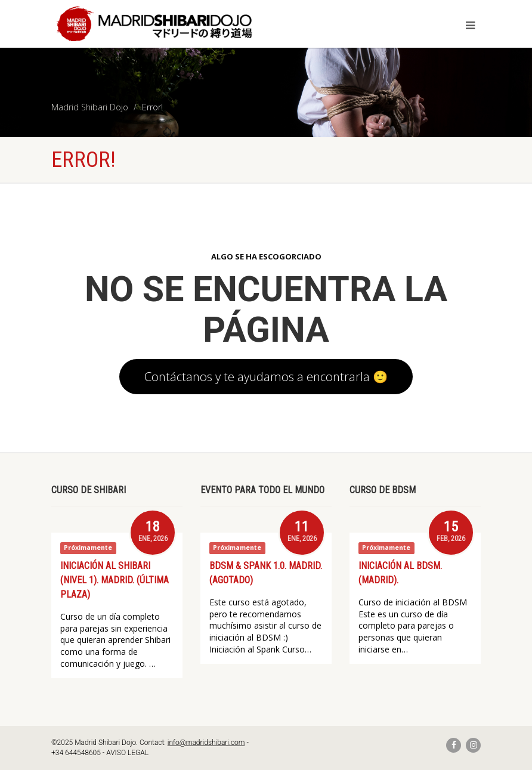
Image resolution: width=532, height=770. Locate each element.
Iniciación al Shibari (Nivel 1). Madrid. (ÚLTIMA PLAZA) (115, 580)
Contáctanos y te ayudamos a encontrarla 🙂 (266, 376)
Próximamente (88, 548)
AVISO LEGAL (127, 753)
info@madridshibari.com (206, 743)
